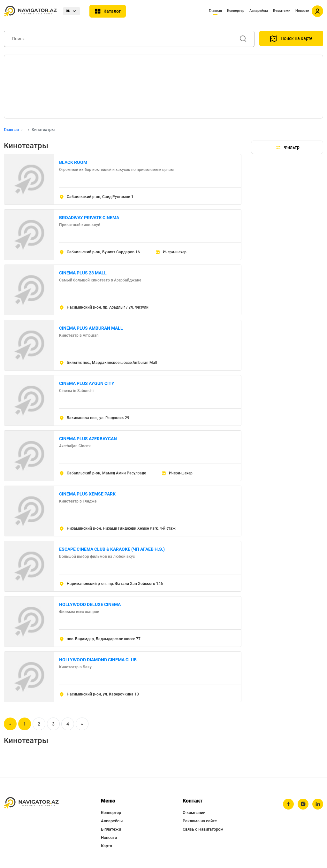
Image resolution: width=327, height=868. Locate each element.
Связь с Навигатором (203, 829)
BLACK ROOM (73, 162)
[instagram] (303, 804)
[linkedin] (318, 804)
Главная (215, 11)
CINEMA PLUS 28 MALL (83, 273)
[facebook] (288, 804)
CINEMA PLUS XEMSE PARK (87, 494)
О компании (194, 813)
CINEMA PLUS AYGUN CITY (87, 383)
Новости (302, 11)
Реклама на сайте (200, 821)
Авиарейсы (259, 11)
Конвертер (236, 11)
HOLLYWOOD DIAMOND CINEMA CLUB (98, 660)
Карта (106, 846)
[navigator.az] (31, 803)
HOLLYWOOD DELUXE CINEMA (90, 604)
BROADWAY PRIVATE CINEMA (89, 218)
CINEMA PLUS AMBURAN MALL (91, 328)
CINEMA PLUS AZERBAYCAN (88, 439)
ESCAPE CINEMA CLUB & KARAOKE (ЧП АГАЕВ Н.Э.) (112, 549)
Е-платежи (282, 11)
